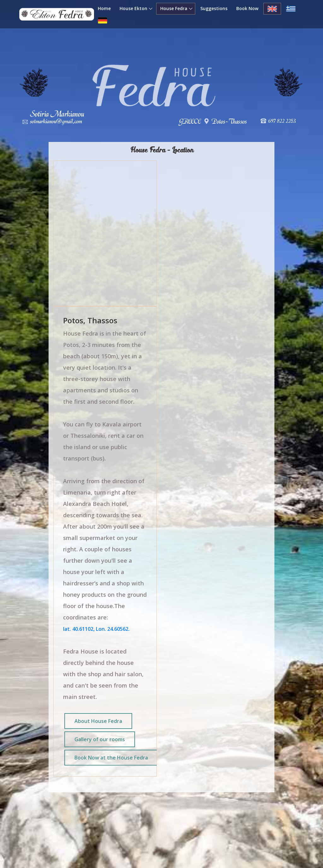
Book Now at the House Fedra (111, 758)
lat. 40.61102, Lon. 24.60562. (96, 629)
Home (104, 8)
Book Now (247, 8)
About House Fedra (98, 721)
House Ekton (133, 8)
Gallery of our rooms (100, 739)
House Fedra (174, 8)
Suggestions (214, 8)
